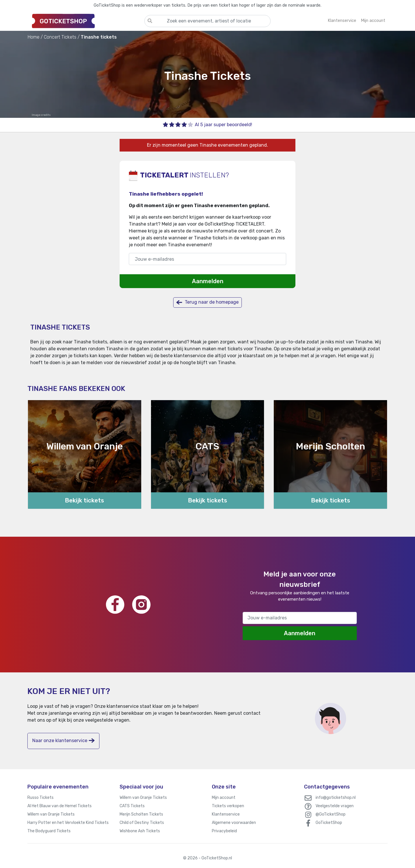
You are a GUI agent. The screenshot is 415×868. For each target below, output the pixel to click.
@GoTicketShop (331, 814)
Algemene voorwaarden (234, 823)
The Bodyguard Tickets (49, 831)
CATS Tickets (132, 806)
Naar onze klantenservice (63, 741)
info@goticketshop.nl (336, 798)
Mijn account (224, 798)
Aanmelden (208, 281)
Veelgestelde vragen (335, 806)
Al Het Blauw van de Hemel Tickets (60, 806)
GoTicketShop (329, 823)
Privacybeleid (224, 831)
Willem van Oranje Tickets (51, 814)
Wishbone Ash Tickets (140, 831)
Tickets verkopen (228, 806)
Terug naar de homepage (207, 302)
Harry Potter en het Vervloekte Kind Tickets (68, 823)
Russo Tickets (40, 798)
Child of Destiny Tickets (142, 823)
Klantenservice (226, 814)
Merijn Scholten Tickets (141, 814)
